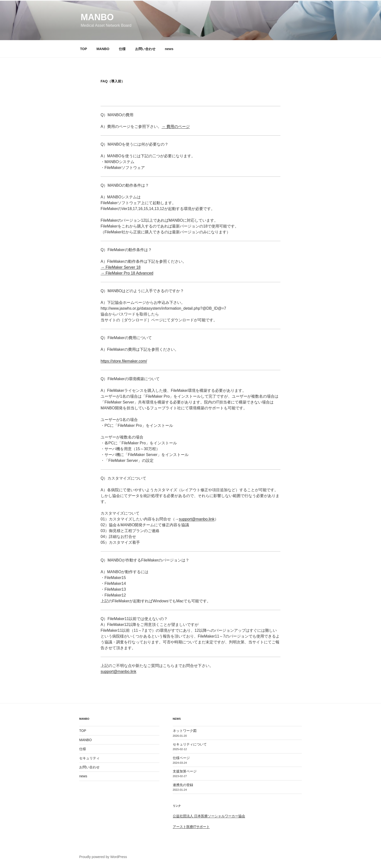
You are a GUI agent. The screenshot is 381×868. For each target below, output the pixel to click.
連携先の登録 (183, 785)
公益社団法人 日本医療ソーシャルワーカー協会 (209, 816)
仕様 (122, 49)
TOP (84, 49)
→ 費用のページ (176, 127)
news (169, 49)
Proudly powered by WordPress (103, 857)
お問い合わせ (145, 49)
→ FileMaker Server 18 (121, 267)
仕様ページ (181, 758)
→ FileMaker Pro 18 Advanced (127, 273)
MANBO (97, 17)
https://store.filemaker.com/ (124, 361)
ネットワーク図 (185, 731)
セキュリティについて (190, 744)
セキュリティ (89, 758)
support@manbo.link (197, 519)
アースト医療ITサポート (191, 827)
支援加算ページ (185, 771)
